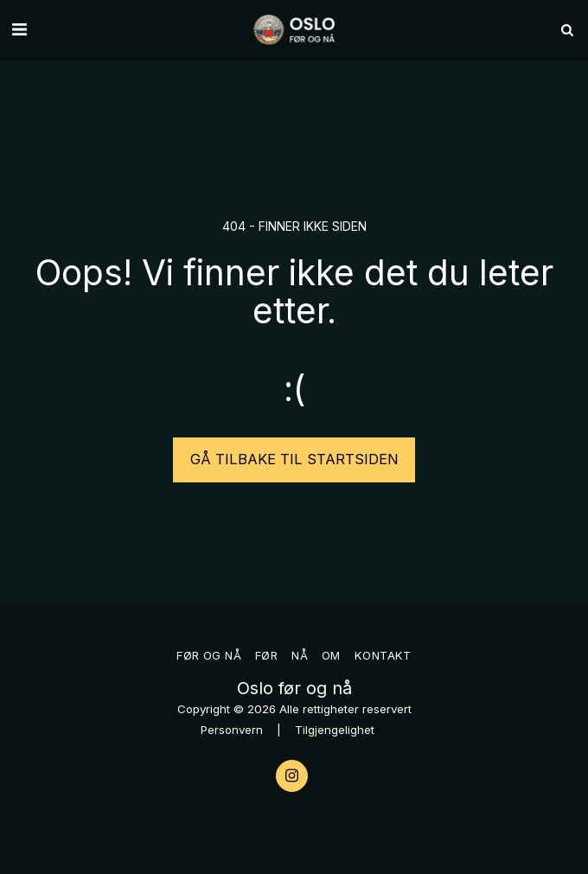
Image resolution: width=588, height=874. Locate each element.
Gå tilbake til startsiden (294, 459)
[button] (19, 29)
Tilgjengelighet (335, 730)
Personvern (232, 730)
